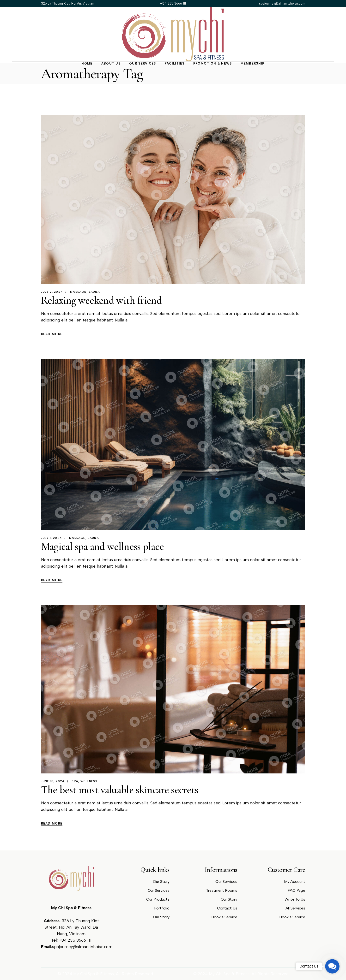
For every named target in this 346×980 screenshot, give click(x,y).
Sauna (94, 292)
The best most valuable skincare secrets (120, 790)
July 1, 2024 (52, 538)
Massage (78, 292)
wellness (89, 781)
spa (75, 781)
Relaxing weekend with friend (102, 300)
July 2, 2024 (52, 292)
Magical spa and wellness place (103, 546)
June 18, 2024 (53, 781)
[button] (332, 966)
